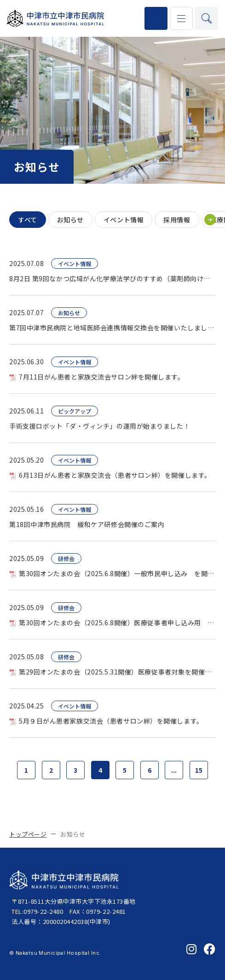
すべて (28, 220)
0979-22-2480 (156, 18)
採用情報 (177, 220)
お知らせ (70, 220)
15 (199, 770)
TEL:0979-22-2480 (37, 911)
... (174, 770)
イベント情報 (124, 220)
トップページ (28, 834)
